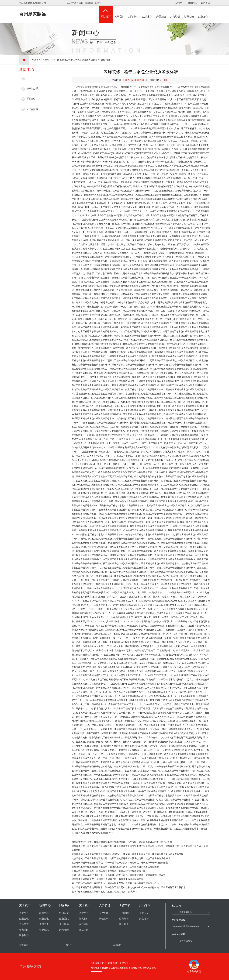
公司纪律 (124, 919)
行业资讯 (33, 89)
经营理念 (64, 930)
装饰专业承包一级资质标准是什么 (122, 863)
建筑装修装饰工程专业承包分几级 (156, 842)
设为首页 (205, 3)
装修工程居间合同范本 (83, 871)
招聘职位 (64, 913)
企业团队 (64, 919)
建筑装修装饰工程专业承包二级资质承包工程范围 (139, 846)
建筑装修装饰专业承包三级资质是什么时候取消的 (96, 854)
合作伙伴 (64, 924)
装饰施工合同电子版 (106, 879)
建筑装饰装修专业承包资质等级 (168, 854)
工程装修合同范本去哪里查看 (144, 867)
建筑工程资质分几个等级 (158, 858)
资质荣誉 (24, 924)
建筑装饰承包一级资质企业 (154, 863)
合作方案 (84, 924)
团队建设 (124, 924)
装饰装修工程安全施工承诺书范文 (88, 892)
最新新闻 (33, 79)
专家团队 (24, 930)
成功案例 (147, 12)
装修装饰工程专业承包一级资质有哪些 (124, 875)
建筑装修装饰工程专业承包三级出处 (89, 858)
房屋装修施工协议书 (156, 875)
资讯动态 (189, 12)
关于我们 (120, 12)
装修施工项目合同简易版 (131, 879)
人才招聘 (104, 913)
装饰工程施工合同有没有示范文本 (88, 883)
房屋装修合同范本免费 (83, 879)
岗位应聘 (104, 919)
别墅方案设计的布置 (82, 842)
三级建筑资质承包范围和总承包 (87, 863)
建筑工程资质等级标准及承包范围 (126, 858)
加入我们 (84, 919)
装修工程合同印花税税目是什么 (87, 875)
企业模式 (44, 930)
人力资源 (175, 12)
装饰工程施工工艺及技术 (173, 887)
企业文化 (203, 12)
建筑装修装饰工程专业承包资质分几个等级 (115, 842)
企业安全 (144, 913)
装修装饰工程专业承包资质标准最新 (89, 867)
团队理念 (84, 930)
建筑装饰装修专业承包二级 (136, 854)
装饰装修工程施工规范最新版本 (87, 887)
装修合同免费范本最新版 (120, 883)
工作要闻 (124, 913)
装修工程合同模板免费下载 (132, 871)
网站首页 (106, 12)
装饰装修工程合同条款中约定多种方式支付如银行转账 (132, 887)
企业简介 (24, 913)
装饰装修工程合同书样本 (147, 883)
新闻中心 (133, 12)
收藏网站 (192, 3)
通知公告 (33, 99)
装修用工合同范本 (119, 867)
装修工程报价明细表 (106, 871)
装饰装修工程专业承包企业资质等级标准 (77, 60)
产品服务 (161, 12)
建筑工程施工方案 (116, 892)
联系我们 (179, 3)
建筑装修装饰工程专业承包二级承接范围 (92, 846)
